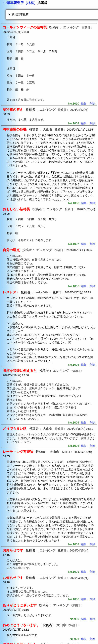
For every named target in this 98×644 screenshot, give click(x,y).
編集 (84, 104)
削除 (92, 104)
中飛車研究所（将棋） (20, 3)
